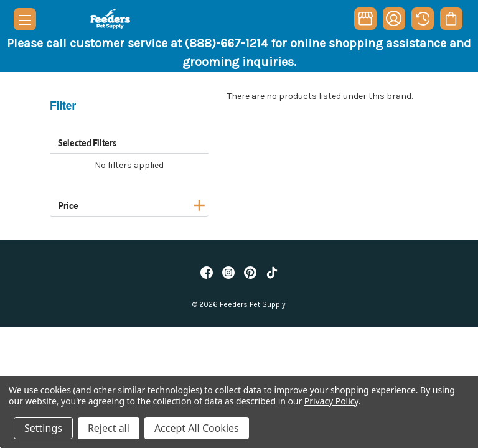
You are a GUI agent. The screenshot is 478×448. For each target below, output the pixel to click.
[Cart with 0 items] (451, 19)
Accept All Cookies (197, 428)
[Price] (129, 204)
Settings (43, 428)
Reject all (109, 428)
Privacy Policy (331, 401)
